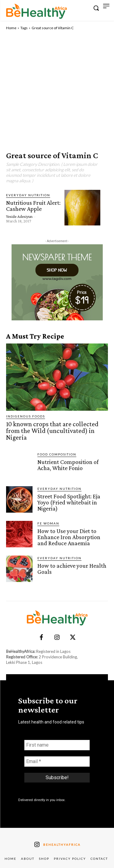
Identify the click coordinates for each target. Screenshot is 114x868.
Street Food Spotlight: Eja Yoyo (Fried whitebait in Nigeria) (69, 502)
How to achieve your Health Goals (72, 569)
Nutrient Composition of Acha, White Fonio (68, 465)
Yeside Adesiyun (19, 216)
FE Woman (48, 523)
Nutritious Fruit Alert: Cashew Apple (33, 206)
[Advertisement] (57, 91)
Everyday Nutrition (28, 195)
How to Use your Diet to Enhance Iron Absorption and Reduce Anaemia (69, 537)
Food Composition (57, 454)
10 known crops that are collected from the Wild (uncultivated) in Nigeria (52, 431)
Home (11, 28)
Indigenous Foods (26, 416)
